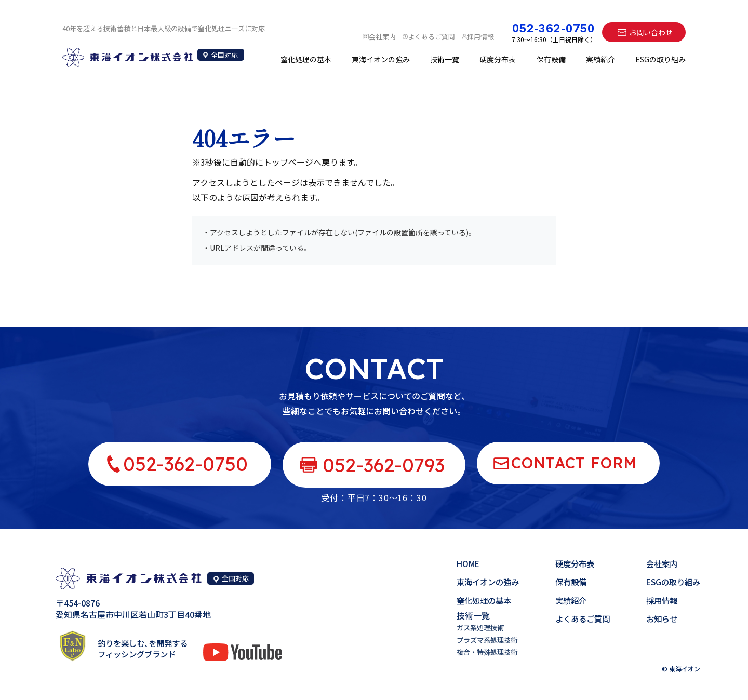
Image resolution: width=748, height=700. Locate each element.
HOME (458, 564)
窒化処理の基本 (306, 60)
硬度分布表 (498, 60)
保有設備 (551, 60)
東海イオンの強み (381, 60)
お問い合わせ (651, 32)
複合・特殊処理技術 (478, 652)
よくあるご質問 (577, 618)
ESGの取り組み (660, 60)
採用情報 (659, 600)
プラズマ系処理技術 (478, 640)
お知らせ (659, 618)
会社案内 (659, 564)
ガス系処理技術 (471, 627)
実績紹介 (600, 60)
